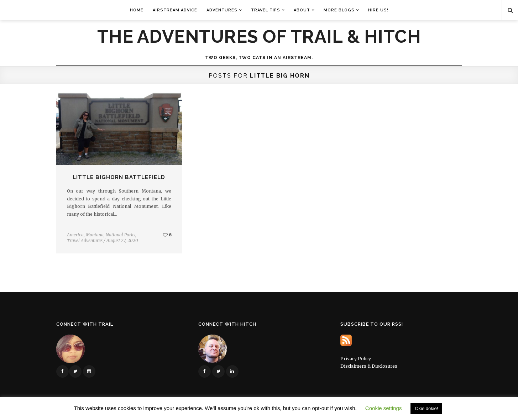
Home (137, 10)
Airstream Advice (175, 10)
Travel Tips (266, 10)
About (302, 10)
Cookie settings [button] (384, 408)
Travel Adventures (85, 240)
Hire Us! (378, 10)
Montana (95, 235)
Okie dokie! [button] (426, 408)
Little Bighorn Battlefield (119, 177)
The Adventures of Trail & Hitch (259, 37)
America (75, 235)
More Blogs (339, 10)
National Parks (121, 235)
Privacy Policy (356, 359)
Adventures (222, 10)
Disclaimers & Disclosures (369, 366)
